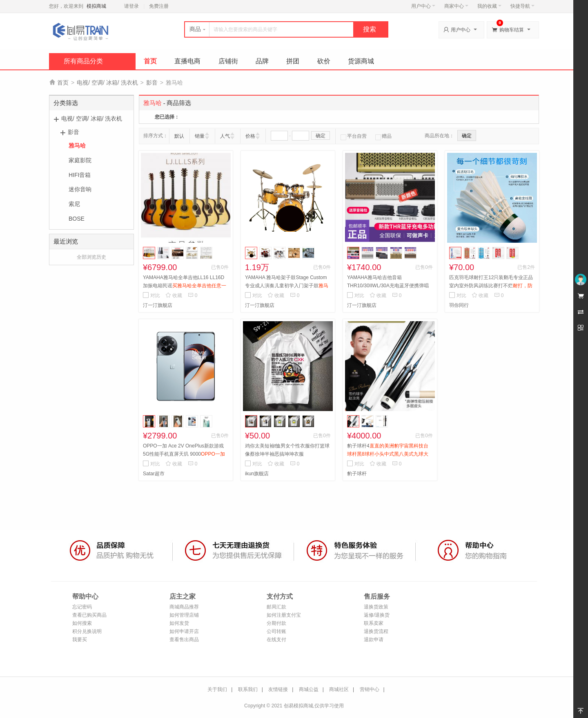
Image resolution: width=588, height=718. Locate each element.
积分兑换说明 (87, 631)
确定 (321, 136)
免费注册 (159, 6)
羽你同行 (459, 305)
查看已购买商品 (89, 615)
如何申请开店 (184, 631)
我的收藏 (489, 6)
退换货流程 (376, 631)
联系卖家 (374, 623)
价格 (250, 136)
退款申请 (374, 640)
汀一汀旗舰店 (158, 305)
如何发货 (179, 623)
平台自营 (354, 136)
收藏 (174, 295)
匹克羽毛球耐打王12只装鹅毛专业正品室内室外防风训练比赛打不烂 (491, 286)
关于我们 (217, 689)
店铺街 (228, 61)
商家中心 (456, 6)
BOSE (77, 219)
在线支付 (276, 640)
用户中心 (423, 6)
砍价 (324, 61)
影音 (152, 83)
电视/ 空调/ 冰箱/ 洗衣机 (107, 83)
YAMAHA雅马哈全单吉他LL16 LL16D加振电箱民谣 (185, 286)
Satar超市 (154, 474)
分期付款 (276, 623)
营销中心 (370, 689)
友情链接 (278, 689)
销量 (200, 136)
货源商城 (361, 61)
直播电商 (187, 61)
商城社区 (339, 689)
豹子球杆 (357, 474)
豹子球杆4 (388, 454)
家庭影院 (80, 160)
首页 (150, 61)
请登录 (131, 6)
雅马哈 (77, 145)
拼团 (293, 61)
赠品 (383, 136)
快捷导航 (522, 6)
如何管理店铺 (184, 615)
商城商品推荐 (184, 607)
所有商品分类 (83, 61)
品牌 (262, 61)
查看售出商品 (184, 640)
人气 (225, 136)
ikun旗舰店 (257, 474)
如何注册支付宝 (284, 615)
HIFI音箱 (80, 175)
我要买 (80, 640)
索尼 (74, 204)
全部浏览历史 (91, 257)
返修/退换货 (377, 615)
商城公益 (309, 689)
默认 (179, 136)
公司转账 (276, 631)
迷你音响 (80, 189)
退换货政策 (376, 607)
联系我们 (248, 689)
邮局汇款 (276, 607)
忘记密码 (82, 607)
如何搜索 (82, 623)
